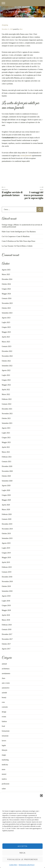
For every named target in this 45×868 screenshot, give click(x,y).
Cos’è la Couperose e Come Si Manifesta (16, 236)
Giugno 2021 (6, 438)
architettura (6, 669)
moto (4, 769)
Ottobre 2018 (6, 586)
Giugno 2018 (6, 605)
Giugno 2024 (6, 289)
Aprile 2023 (6, 337)
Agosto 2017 (6, 649)
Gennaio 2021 (7, 462)
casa (3, 702)
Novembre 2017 (7, 639)
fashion (4, 721)
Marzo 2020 (6, 510)
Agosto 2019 (6, 543)
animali (4, 664)
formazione (6, 731)
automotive (6, 688)
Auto (3, 678)
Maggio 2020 (6, 500)
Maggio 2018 (6, 610)
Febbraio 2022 (7, 399)
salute (4, 789)
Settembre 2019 (7, 538)
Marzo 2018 (6, 620)
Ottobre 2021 (6, 418)
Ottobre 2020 (6, 476)
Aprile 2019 (6, 562)
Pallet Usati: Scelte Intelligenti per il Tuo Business (19, 232)
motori (4, 774)
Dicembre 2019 (7, 524)
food (3, 726)
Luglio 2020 (6, 490)
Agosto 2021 (6, 428)
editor (21, 29)
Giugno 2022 (6, 380)
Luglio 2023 (6, 322)
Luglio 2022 (6, 375)
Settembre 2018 (7, 591)
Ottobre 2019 (6, 534)
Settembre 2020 (7, 481)
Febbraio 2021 (7, 457)
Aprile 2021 (6, 447)
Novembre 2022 (7, 356)
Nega (23, 853)
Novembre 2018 (7, 581)
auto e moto (6, 683)
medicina (5, 765)
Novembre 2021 (7, 414)
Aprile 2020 (6, 505)
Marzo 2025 (6, 274)
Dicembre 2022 (7, 351)
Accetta (23, 846)
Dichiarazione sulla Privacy (27, 865)
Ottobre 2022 (6, 361)
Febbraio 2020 (7, 514)
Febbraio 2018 (7, 625)
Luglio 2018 (6, 601)
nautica (4, 779)
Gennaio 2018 (7, 629)
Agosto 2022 (6, 370)
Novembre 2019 (7, 529)
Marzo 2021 (6, 452)
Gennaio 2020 (7, 519)
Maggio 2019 (6, 558)
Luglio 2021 (6, 433)
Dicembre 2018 (7, 577)
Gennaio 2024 (7, 298)
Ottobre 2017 (6, 644)
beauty (4, 697)
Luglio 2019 (6, 548)
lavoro (4, 741)
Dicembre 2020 (7, 466)
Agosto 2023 (6, 318)
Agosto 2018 (6, 596)
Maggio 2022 (6, 385)
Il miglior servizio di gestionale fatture (12, 194)
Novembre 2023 (7, 303)
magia (4, 755)
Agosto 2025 (6, 270)
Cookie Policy (13, 865)
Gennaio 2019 (7, 572)
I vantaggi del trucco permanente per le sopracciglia (33, 195)
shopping (5, 25)
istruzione (5, 736)
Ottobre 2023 (6, 308)
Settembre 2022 (7, 366)
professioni (6, 784)
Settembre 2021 (7, 423)
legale (4, 745)
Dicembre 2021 (7, 409)
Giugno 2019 (6, 553)
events (4, 717)
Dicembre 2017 (7, 634)
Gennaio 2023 (7, 346)
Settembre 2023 (7, 313)
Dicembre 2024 (7, 279)
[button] (41, 796)
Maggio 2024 (6, 294)
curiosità (5, 707)
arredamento (6, 673)
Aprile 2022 (6, 390)
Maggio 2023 (6, 332)
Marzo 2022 (6, 394)
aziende (4, 693)
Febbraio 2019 (7, 567)
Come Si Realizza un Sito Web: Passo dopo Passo (19, 241)
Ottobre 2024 (6, 284)
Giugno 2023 (6, 327)
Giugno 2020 (6, 495)
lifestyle (4, 750)
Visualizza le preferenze (23, 859)
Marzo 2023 (6, 342)
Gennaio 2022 (7, 404)
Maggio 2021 (6, 442)
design (4, 712)
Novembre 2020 (7, 471)
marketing (5, 760)
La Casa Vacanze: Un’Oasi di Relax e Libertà (17, 246)
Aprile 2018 (6, 615)
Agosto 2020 (6, 486)
